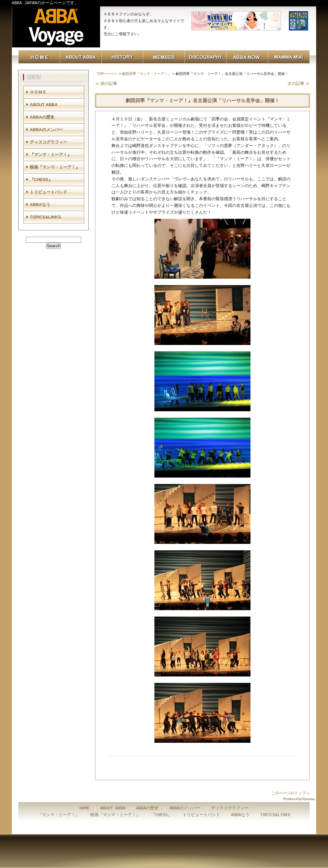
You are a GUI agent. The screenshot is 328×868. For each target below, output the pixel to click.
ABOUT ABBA (44, 105)
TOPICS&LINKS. (46, 217)
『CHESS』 (41, 180)
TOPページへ (107, 74)
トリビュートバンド (49, 192)
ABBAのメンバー (46, 130)
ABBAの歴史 (42, 117)
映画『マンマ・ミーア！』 (55, 167)
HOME (84, 808)
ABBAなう (40, 205)
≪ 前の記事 (106, 83)
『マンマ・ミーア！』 (51, 155)
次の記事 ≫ (299, 83)
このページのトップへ (291, 793)
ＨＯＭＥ (38, 92)
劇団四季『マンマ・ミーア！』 (147, 74)
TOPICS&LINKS (275, 815)
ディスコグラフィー (49, 142)
